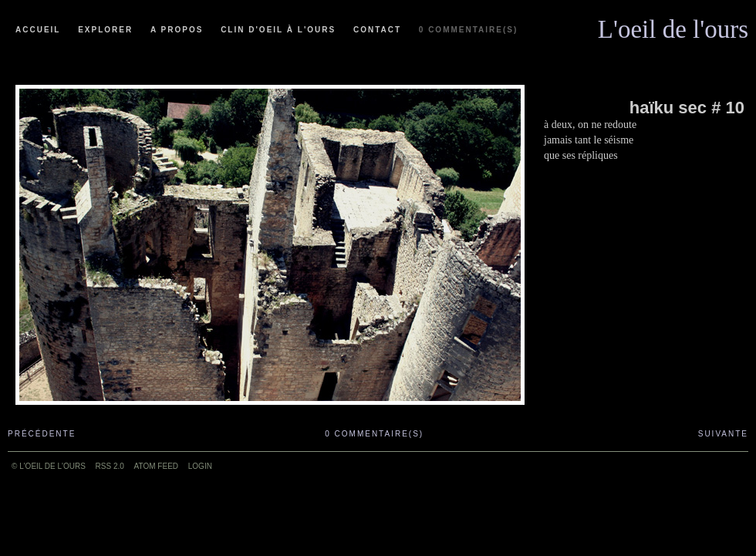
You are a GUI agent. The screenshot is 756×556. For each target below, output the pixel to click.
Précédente (42, 434)
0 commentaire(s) (468, 30)
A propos (177, 30)
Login (200, 466)
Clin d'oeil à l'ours (278, 30)
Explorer (105, 30)
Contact (377, 30)
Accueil (38, 30)
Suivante (723, 434)
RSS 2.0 (110, 466)
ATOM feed (156, 466)
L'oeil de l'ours (673, 25)
